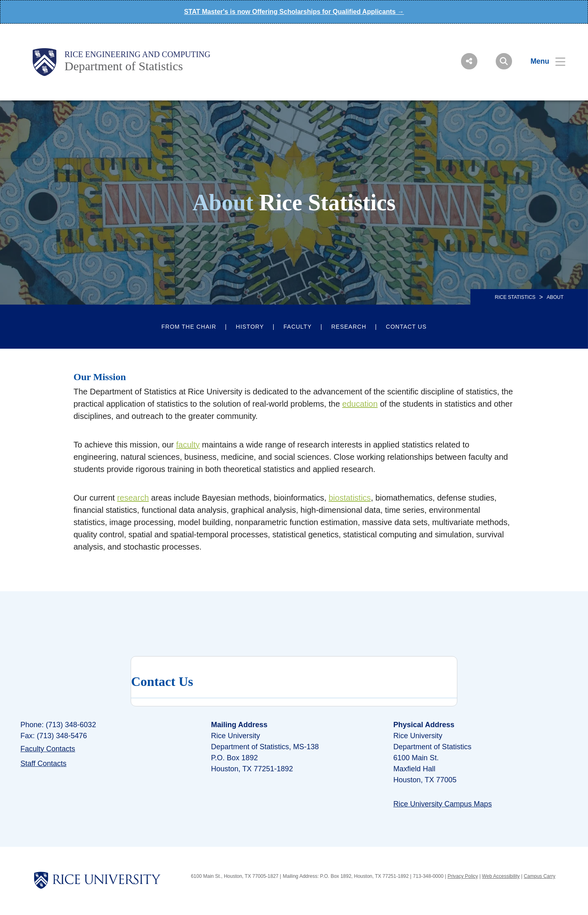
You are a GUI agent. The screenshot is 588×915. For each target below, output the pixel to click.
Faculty (297, 327)
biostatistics (350, 498)
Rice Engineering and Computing (137, 54)
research (133, 498)
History (250, 327)
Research (349, 327)
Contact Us (406, 327)
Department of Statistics (124, 66)
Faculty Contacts (48, 749)
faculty (188, 445)
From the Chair (189, 327)
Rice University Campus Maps (442, 804)
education (360, 404)
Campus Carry (540, 876)
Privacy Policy (463, 876)
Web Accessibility (501, 876)
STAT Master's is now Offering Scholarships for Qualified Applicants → (294, 12)
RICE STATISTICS (515, 297)
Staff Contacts (43, 764)
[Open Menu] (543, 61)
